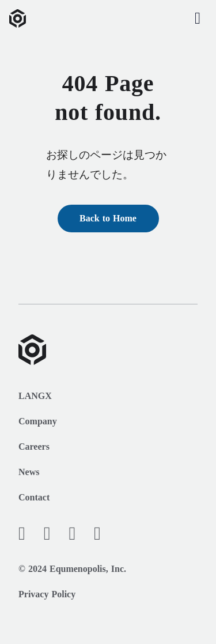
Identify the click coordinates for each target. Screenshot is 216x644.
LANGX (35, 396)
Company (38, 421)
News (29, 472)
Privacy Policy (47, 594)
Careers (34, 447)
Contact (34, 497)
